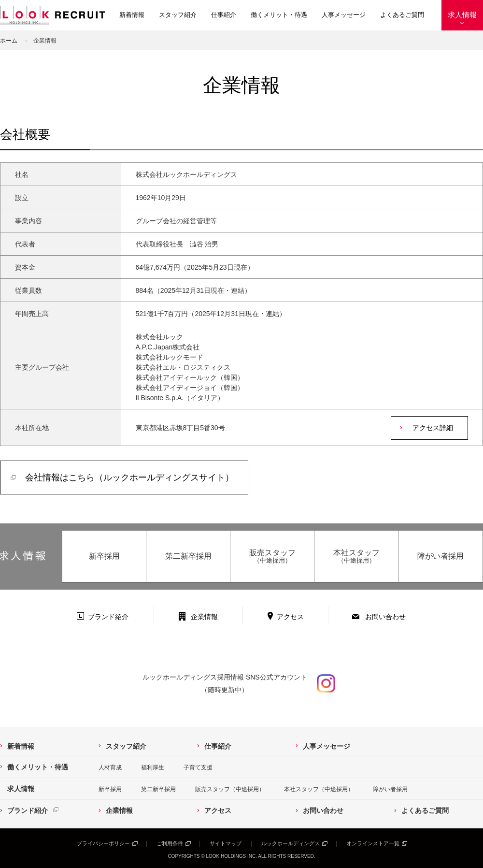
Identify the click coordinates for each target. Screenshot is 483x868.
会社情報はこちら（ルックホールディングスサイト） (129, 477)
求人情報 (462, 15)
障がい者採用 (440, 556)
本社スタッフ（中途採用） (319, 789)
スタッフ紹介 (178, 15)
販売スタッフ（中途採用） (230, 789)
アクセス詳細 (433, 428)
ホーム (9, 41)
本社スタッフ (356, 557)
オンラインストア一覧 (373, 844)
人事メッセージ (344, 15)
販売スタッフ (272, 557)
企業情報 (204, 617)
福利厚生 (153, 767)
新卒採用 (104, 556)
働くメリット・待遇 (279, 15)
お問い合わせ (385, 617)
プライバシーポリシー (103, 844)
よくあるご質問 (402, 15)
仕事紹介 (224, 15)
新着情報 (132, 15)
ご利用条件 (170, 844)
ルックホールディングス (291, 844)
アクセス (290, 617)
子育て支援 (198, 767)
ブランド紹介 (108, 617)
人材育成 (110, 767)
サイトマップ (226, 844)
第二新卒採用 (188, 556)
